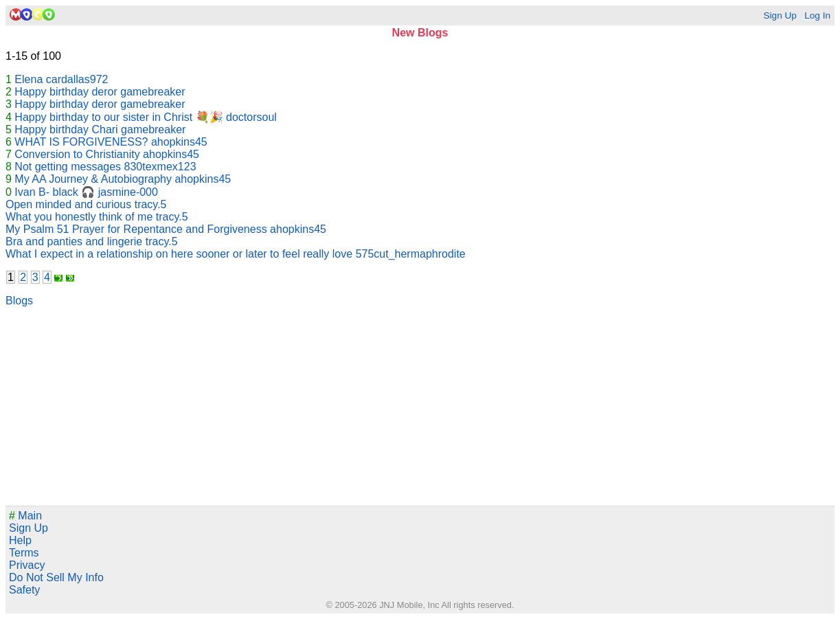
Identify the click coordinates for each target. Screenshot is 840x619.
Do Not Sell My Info (56, 577)
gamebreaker (152, 92)
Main (25, 516)
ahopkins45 (179, 142)
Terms (24, 553)
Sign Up (780, 15)
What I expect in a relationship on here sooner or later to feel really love (179, 254)
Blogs (19, 301)
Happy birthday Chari (66, 130)
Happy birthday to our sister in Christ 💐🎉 (118, 117)
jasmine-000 (128, 192)
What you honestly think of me (79, 217)
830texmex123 (160, 167)
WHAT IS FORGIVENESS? (81, 142)
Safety (24, 590)
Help (20, 540)
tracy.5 (151, 204)
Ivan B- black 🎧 (55, 192)
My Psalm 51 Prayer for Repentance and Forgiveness (136, 229)
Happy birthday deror (66, 92)
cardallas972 (77, 79)
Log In (817, 15)
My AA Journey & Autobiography (93, 179)
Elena (29, 79)
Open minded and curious (68, 204)
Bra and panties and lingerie (74, 241)
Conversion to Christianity (77, 154)
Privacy (27, 565)
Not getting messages (68, 167)
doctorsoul (251, 117)
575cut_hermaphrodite (411, 254)
